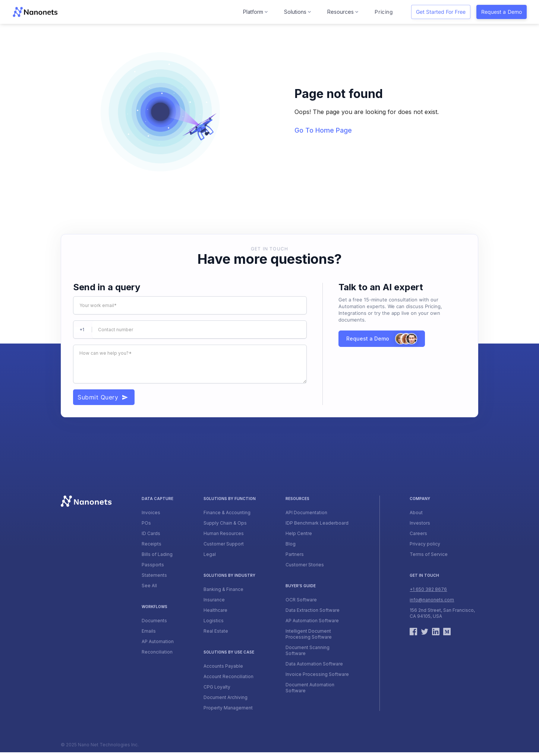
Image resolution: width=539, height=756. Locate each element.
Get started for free (441, 12)
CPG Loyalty (217, 687)
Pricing (384, 12)
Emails (149, 631)
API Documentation (306, 513)
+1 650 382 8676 (428, 589)
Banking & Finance (223, 589)
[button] (256, 12)
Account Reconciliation (228, 676)
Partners (295, 554)
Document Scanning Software (308, 650)
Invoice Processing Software (317, 674)
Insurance (214, 600)
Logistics (214, 621)
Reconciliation (157, 652)
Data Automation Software (314, 664)
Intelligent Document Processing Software (309, 634)
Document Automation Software (310, 688)
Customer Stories (305, 565)
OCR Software (301, 600)
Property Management (228, 708)
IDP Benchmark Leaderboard (317, 523)
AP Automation (158, 641)
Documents (154, 621)
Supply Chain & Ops (225, 523)
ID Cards (151, 533)
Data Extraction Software (313, 610)
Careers (418, 533)
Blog (291, 544)
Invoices (151, 513)
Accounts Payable (223, 666)
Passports (153, 565)
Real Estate (216, 631)
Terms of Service (429, 554)
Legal (210, 554)
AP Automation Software (312, 621)
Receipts (152, 544)
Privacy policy (425, 544)
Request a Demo (502, 12)
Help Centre (299, 533)
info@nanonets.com (432, 600)
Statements (154, 575)
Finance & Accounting (227, 513)
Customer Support (224, 544)
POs (146, 523)
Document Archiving (226, 697)
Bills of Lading (157, 554)
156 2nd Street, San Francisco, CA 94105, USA (442, 613)
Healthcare (215, 610)
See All (149, 586)
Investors (420, 523)
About (416, 513)
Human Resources (224, 533)
